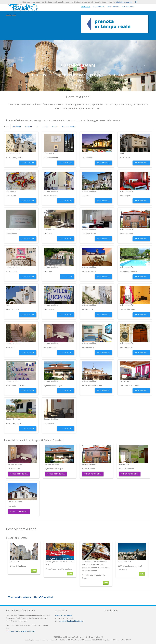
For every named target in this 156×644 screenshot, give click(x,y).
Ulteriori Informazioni (124, 2)
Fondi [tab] (6, 126)
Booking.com (11, 15)
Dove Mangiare (114, 7)
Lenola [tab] (45, 126)
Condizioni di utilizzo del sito (17, 631)
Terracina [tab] (29, 126)
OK (136, 2)
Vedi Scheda (67, 277)
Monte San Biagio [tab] (68, 126)
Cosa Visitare (128, 7)
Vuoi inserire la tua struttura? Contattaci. (31, 597)
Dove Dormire (99, 7)
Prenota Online (28, 163)
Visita (34, 571)
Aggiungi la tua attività (64, 615)
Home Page (86, 7)
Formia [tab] (55, 126)
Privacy (32, 631)
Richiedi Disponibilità (19, 474)
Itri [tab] (38, 126)
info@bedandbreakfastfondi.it (72, 621)
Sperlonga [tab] (17, 126)
